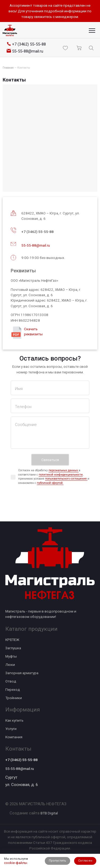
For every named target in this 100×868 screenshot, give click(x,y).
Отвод (11, 681)
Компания (14, 737)
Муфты (11, 656)
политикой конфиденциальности (61, 475)
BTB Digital (49, 813)
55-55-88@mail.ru (36, 245)
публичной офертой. (50, 483)
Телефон (23, 407)
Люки (10, 665)
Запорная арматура (22, 673)
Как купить (14, 720)
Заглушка (13, 648)
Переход (13, 689)
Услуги (11, 729)
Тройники (14, 698)
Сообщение (26, 425)
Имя (19, 389)
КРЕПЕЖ (12, 640)
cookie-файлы (16, 863)
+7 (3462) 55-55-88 (37, 232)
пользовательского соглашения (66, 479)
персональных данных (64, 470)
